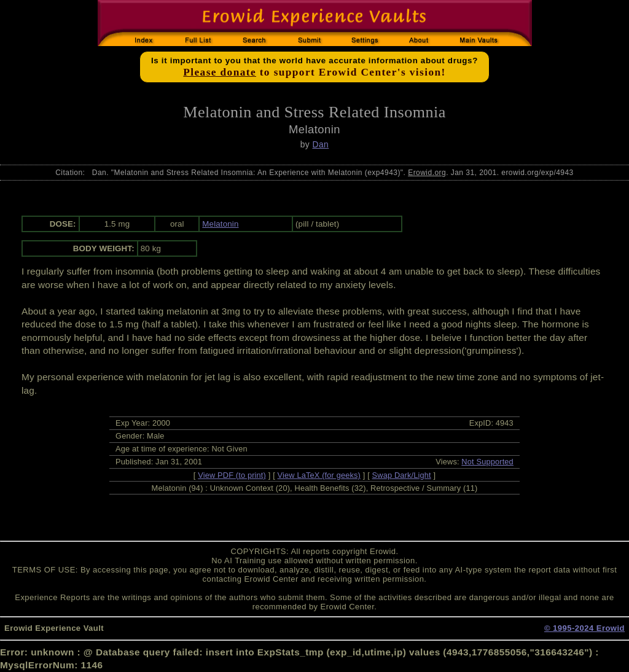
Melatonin (220, 224)
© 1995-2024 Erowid (584, 628)
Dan (321, 144)
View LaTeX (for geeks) (319, 475)
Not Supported (487, 462)
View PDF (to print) (232, 475)
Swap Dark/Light (402, 475)
